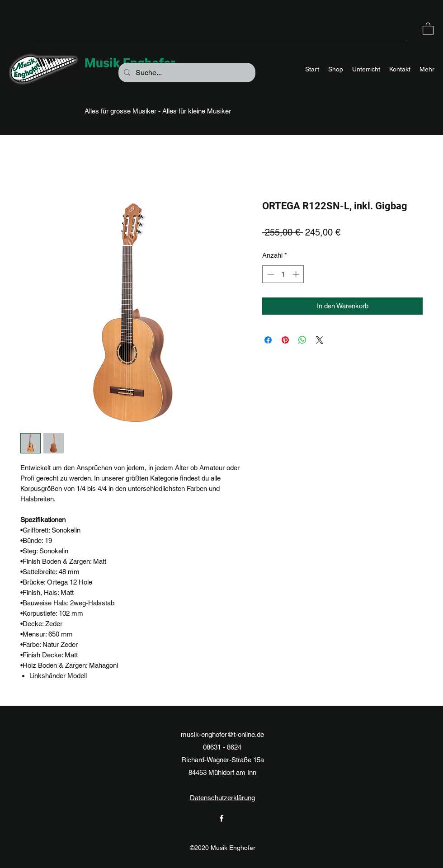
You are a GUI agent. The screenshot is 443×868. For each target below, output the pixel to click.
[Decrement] (270, 274)
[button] (428, 28)
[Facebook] (221, 818)
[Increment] (297, 274)
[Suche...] (186, 73)
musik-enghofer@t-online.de (222, 734)
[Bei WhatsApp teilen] (302, 340)
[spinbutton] (283, 274)
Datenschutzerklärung (222, 798)
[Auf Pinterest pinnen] (285, 340)
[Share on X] (320, 340)
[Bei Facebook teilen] (268, 340)
